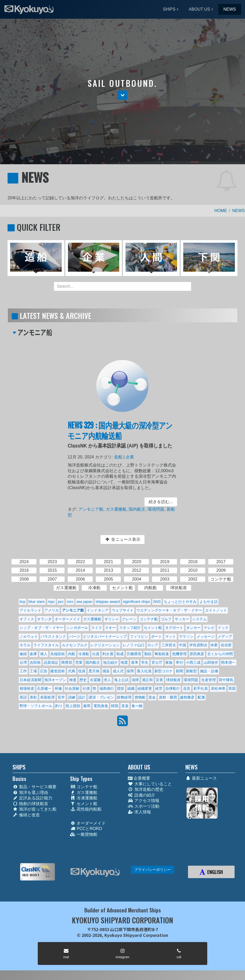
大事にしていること (150, 784)
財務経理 (124, 697)
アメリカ (52, 610)
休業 (214, 645)
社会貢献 (72, 688)
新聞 (179, 671)
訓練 (72, 697)
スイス (97, 628)
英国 (232, 688)
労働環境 (134, 654)
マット (171, 636)
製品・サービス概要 (34, 787)
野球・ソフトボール (36, 706)
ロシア (153, 645)
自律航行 (173, 688)
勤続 (148, 654)
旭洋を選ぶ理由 (30, 792)
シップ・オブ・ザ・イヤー (41, 628)
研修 (58, 688)
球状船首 (173, 680)
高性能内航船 (86, 809)
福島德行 (107, 688)
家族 (169, 662)
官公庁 (157, 662)
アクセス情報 (144, 801)
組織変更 (145, 688)
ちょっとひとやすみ (180, 602)
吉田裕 (35, 662)
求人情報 (139, 812)
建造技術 (58, 671)
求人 (107, 680)
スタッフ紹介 (130, 628)
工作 (23, 671)
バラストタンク (53, 636)
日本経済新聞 (30, 680)
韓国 (115, 706)
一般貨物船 (84, 834)
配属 (201, 697)
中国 (183, 645)
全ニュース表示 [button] (123, 539)
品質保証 (51, 662)
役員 (82, 671)
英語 (23, 697)
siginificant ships (136, 602)
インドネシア (98, 610)
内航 (72, 654)
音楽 (125, 706)
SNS (157, 602)
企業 (130, 458)
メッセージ (206, 636)
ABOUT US (199, 9)
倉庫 (33, 654)
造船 (118, 458)
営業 (79, 662)
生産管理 (209, 680)
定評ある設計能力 (32, 798)
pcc (61, 602)
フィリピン (139, 636)
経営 (159, 688)
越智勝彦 (187, 697)
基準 (135, 662)
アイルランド (30, 610)
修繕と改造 (26, 815)
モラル (25, 645)
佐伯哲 (226, 645)
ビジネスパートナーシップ (105, 636)
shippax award (108, 602)
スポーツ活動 (144, 806)
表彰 (33, 697)
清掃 (135, 680)
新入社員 (144, 671)
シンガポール (77, 628)
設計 (82, 697)
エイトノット (216, 610)
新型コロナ (164, 671)
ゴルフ (166, 619)
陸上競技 (73, 706)
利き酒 (108, 654)
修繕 (23, 654)
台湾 (23, 662)
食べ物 (137, 706)
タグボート (174, 628)
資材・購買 (168, 697)
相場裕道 (27, 688)
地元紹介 (110, 662)
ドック (223, 628)
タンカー (193, 628)
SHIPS (169, 9)
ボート (156, 636)
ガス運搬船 (116, 509)
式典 (72, 671)
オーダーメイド (67, 619)
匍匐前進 (162, 654)
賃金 (152, 697)
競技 (121, 688)
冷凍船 (84, 654)
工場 (33, 671)
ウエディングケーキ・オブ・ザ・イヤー (169, 610)
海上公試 (121, 680)
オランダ (44, 619)
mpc (51, 602)
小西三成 (193, 662)
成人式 (118, 671)
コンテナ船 (149, 619)
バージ (75, 636)
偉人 (44, 654)
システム (199, 619)
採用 (130, 671)
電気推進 (101, 706)
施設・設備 (209, 671)
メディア (225, 636)
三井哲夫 (169, 645)
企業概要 (139, 778)
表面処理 (47, 697)
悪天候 (94, 671)
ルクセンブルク (75, 645)
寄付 (179, 662)
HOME (221, 211)
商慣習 (67, 662)
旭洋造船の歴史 (146, 789)
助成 (120, 654)
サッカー (182, 619)
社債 (86, 688)
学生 (145, 662)
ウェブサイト (123, 610)
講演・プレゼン (101, 697)
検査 (73, 680)
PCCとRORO (86, 829)
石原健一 (44, 688)
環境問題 (156, 509)
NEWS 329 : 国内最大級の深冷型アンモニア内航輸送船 (120, 431)
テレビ (209, 628)
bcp (23, 602)
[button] (123, 95)
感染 (106, 671)
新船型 (191, 671)
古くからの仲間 (220, 654)
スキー (110, 628)
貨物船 (140, 697)
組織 (131, 688)
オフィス (27, 619)
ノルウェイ (29, 636)
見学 (61, 697)
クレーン (129, 619)
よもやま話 (209, 602)
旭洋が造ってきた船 (34, 809)
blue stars (37, 602)
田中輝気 (226, 680)
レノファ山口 (134, 645)
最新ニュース (201, 778)
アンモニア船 (91, 509)
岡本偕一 (228, 662)
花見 (187, 688)
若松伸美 (218, 688)
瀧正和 (147, 680)
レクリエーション (105, 645)
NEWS (230, 9)
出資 (96, 654)
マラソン (186, 636)
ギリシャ (112, 619)
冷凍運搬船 (84, 798)
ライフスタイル (46, 645)
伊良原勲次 (198, 645)
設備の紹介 (142, 795)
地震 (124, 662)
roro (70, 602)
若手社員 (200, 688)
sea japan (84, 602)
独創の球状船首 (30, 804)
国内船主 (137, 509)
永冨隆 (95, 680)
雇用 (87, 706)
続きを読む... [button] (160, 502)
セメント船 (153, 628)
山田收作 (211, 662)
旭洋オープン (55, 680)
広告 (44, 671)
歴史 (83, 680)
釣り (59, 706)
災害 (159, 680)
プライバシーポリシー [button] (153, 870)
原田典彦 (197, 654)
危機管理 (179, 654)
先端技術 (58, 654)
